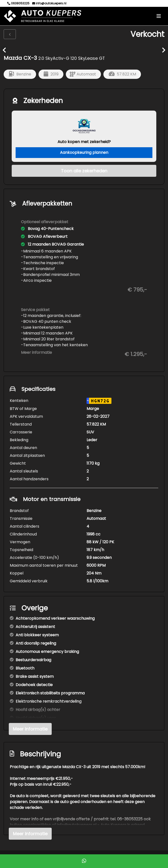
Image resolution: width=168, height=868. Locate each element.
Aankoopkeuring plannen (84, 152)
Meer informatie (36, 352)
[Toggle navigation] (159, 16)
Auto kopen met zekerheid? (84, 142)
